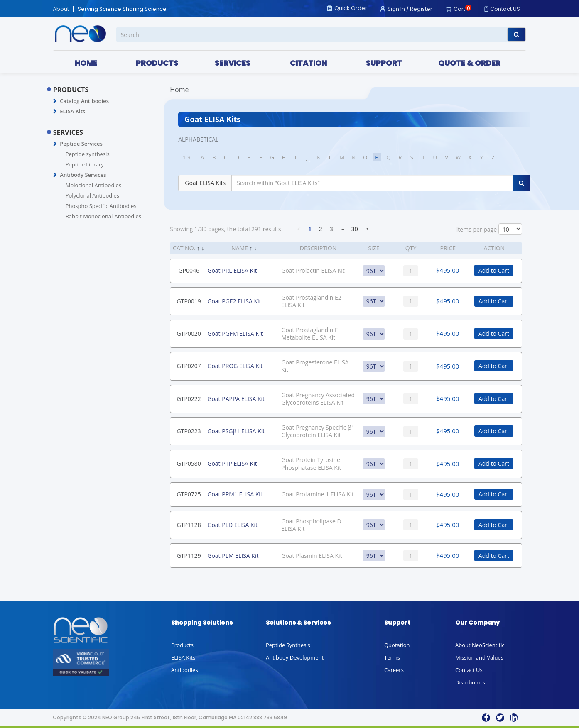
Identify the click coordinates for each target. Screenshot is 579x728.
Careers (394, 670)
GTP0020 (189, 333)
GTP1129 (189, 556)
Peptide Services (81, 144)
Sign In (396, 9)
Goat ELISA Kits (205, 183)
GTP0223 (189, 431)
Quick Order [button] (351, 8)
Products (182, 645)
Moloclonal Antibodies (93, 185)
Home (179, 90)
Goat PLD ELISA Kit (232, 525)
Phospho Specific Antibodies (101, 206)
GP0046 (189, 270)
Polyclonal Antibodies (92, 195)
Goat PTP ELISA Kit (232, 463)
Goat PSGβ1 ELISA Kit (236, 431)
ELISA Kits (72, 111)
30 (355, 229)
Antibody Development (295, 657)
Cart (459, 9)
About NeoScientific (480, 645)
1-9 (187, 157)
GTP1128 (189, 525)
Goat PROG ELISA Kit (235, 366)
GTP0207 (189, 366)
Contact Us (469, 670)
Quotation (397, 645)
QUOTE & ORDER (469, 63)
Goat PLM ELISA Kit (233, 556)
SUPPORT (384, 63)
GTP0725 (189, 494)
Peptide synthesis (88, 154)
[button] (55, 101)
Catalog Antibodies (84, 101)
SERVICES (233, 63)
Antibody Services (83, 175)
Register (421, 9)
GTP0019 (189, 301)
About (61, 9)
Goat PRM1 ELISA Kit (235, 494)
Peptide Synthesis (288, 645)
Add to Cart (494, 270)
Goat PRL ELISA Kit (232, 270)
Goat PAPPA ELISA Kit (236, 399)
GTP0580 (189, 463)
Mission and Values (479, 657)
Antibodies (185, 670)
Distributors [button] (470, 682)
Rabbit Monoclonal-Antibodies (103, 216)
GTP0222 (189, 399)
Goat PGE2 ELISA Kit (234, 301)
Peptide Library (85, 164)
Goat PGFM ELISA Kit (235, 333)
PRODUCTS (157, 63)
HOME (86, 63)
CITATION (308, 63)
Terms (392, 657)
